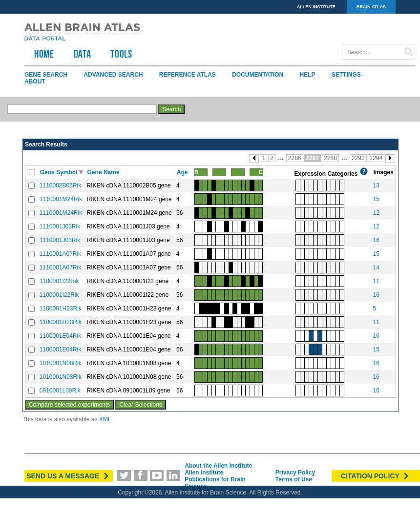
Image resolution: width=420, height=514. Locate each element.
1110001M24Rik (61, 199)
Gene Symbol (60, 172)
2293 (358, 158)
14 (376, 267)
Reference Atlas (188, 75)
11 (376, 281)
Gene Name (104, 172)
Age (183, 172)
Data (83, 54)
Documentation (258, 75)
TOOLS (121, 54)
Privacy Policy (295, 473)
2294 (376, 158)
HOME (44, 54)
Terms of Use (294, 479)
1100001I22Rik (59, 281)
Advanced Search (113, 75)
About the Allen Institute (218, 466)
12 (376, 213)
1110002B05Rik (60, 185)
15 (376, 199)
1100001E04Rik (60, 336)
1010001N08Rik (61, 363)
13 (376, 185)
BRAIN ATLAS (371, 7)
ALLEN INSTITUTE (316, 7)
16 (376, 240)
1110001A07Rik (60, 254)
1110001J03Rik (60, 226)
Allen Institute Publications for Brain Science (215, 479)
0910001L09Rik (60, 391)
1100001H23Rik (61, 308)
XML (105, 419)
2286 (295, 158)
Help (307, 75)
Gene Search (46, 75)
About (35, 82)
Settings (346, 75)
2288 (330, 158)
